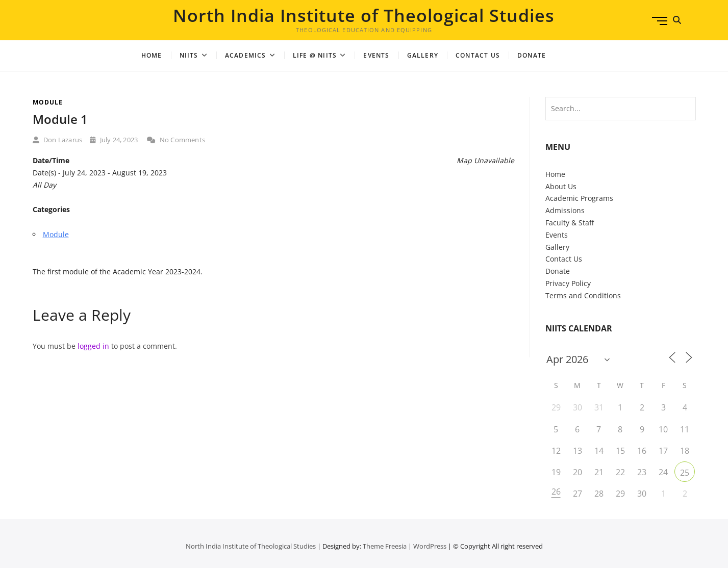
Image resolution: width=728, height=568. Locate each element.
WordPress (430, 546)
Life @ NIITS (315, 55)
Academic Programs (579, 198)
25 (685, 473)
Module (48, 102)
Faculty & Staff (570, 223)
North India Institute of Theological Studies (364, 15)
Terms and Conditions (583, 295)
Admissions (565, 210)
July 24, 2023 (114, 140)
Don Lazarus (58, 140)
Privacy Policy (568, 283)
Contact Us (478, 55)
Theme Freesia (385, 546)
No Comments (176, 140)
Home (152, 55)
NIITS (189, 55)
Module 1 (60, 119)
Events (376, 55)
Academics (246, 55)
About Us (561, 186)
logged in (93, 346)
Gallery (423, 55)
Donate (558, 271)
